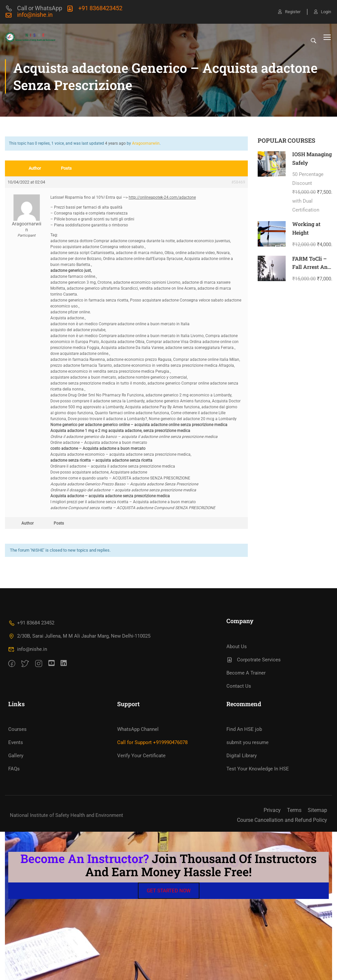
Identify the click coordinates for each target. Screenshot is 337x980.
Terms (294, 810)
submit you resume (247, 742)
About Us (237, 647)
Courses (17, 729)
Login (323, 12)
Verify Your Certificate (141, 756)
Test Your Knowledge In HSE (258, 769)
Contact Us (239, 686)
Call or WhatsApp (34, 8)
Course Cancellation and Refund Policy (282, 820)
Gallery (16, 756)
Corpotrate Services (254, 660)
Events (16, 742)
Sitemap (317, 810)
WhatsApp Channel (138, 729)
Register (289, 12)
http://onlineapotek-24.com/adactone (162, 197)
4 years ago (115, 143)
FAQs (14, 769)
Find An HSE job (244, 729)
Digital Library (242, 756)
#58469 (238, 182)
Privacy (272, 810)
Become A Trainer (246, 673)
